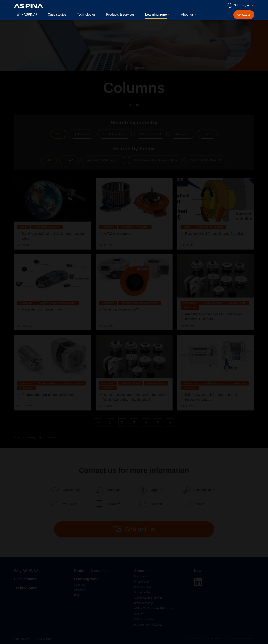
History (139, 614)
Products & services (120, 14)
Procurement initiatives (148, 625)
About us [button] (187, 14)
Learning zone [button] (156, 14)
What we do (142, 582)
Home (17, 437)
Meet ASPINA (143, 587)
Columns (51, 437)
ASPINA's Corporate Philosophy (154, 608)
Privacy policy (44, 639)
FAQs (78, 595)
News (199, 571)
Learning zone (33, 437)
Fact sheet (141, 576)
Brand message (144, 603)
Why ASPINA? (27, 14)
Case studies (57, 14)
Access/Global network (148, 598)
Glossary (80, 590)
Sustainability (142, 592)
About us (142, 571)
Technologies (86, 14)
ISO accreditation (145, 619)
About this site (22, 639)
